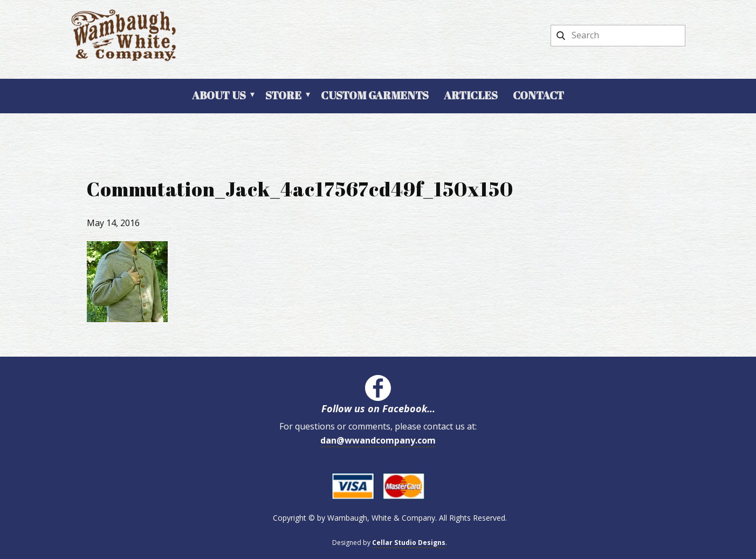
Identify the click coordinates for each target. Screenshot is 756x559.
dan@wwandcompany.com (378, 440)
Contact (538, 95)
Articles (471, 95)
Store (283, 95)
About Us (219, 95)
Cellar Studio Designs (409, 543)
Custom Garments (375, 95)
